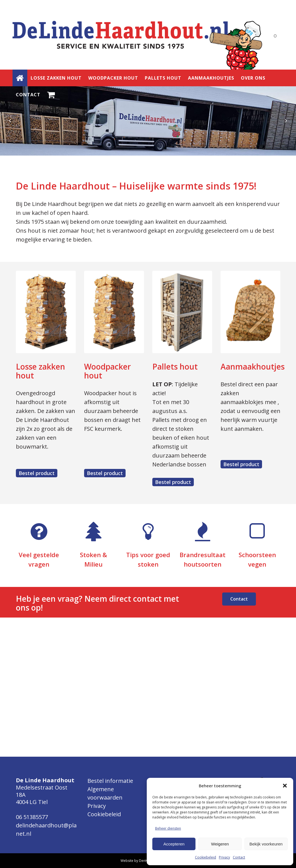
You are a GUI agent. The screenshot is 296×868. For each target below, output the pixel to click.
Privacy (224, 857)
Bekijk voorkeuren (266, 844)
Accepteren (174, 844)
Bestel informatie (110, 781)
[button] (285, 786)
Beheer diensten (168, 828)
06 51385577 (32, 817)
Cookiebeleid (206, 857)
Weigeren (220, 844)
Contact (239, 857)
